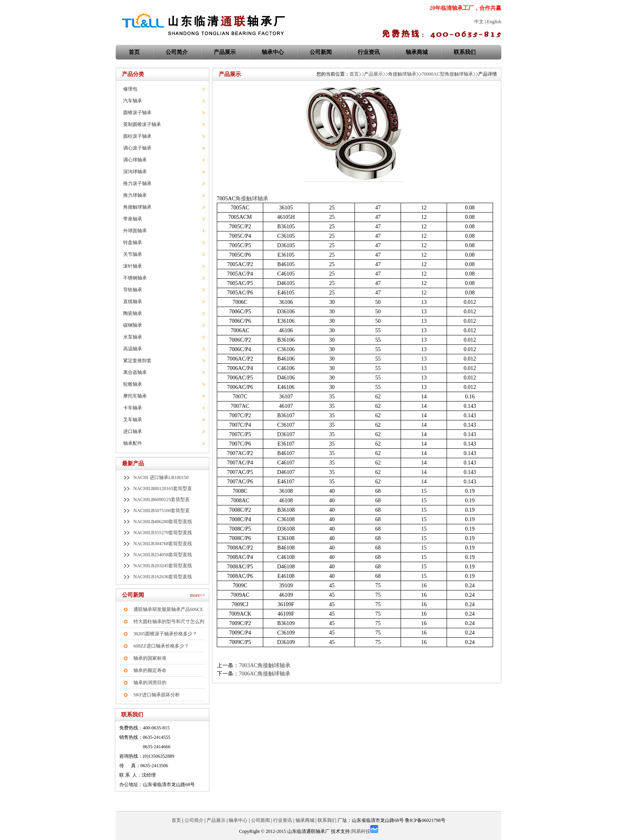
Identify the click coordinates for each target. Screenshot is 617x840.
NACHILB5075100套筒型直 (162, 511)
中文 (479, 22)
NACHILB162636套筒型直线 (163, 577)
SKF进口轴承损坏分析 (157, 695)
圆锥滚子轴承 (137, 113)
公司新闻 (321, 52)
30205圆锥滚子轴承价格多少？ (165, 634)
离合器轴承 (135, 372)
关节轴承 (133, 254)
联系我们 (465, 52)
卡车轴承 (133, 408)
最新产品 (133, 463)
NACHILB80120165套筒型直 (163, 488)
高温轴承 (133, 349)
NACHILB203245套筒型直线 (163, 566)
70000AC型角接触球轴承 (447, 74)
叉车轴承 (133, 420)
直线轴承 (133, 302)
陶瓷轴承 (133, 313)
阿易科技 (361, 831)
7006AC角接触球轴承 (265, 674)
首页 (354, 74)
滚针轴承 (133, 266)
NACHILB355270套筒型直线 (163, 533)
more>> (198, 595)
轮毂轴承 (133, 384)
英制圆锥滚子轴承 (142, 124)
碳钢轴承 (133, 325)
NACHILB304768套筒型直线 (163, 544)
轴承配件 (133, 443)
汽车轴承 (133, 101)
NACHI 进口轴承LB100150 (161, 477)
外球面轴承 (135, 231)
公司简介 (177, 52)
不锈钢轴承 (135, 278)
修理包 (130, 89)
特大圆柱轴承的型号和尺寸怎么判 (169, 622)
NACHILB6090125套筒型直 (162, 500)
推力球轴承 (135, 195)
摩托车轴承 (135, 396)
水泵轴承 (133, 337)
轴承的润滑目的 (150, 683)
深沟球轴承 (135, 172)
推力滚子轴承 (137, 183)
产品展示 (225, 52)
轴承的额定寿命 (150, 670)
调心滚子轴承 (137, 148)
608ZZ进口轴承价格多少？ (161, 646)
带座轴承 (133, 219)
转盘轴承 (133, 242)
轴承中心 (273, 52)
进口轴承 (133, 431)
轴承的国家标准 (150, 658)
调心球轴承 (135, 160)
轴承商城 (417, 52)
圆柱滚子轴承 (137, 136)
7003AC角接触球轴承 (265, 665)
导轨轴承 (133, 290)
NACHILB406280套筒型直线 (163, 522)
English (494, 22)
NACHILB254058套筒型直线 (163, 555)
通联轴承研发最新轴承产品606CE (168, 609)
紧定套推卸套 (137, 361)
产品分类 (133, 74)
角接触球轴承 (137, 207)
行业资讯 (369, 52)
